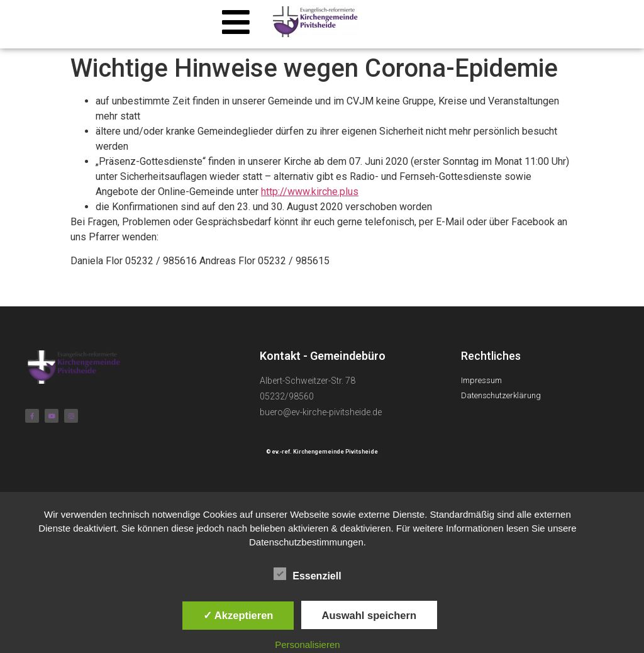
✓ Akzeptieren (238, 615)
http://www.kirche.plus (310, 192)
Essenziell (307, 574)
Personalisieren (307, 645)
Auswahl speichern (369, 615)
